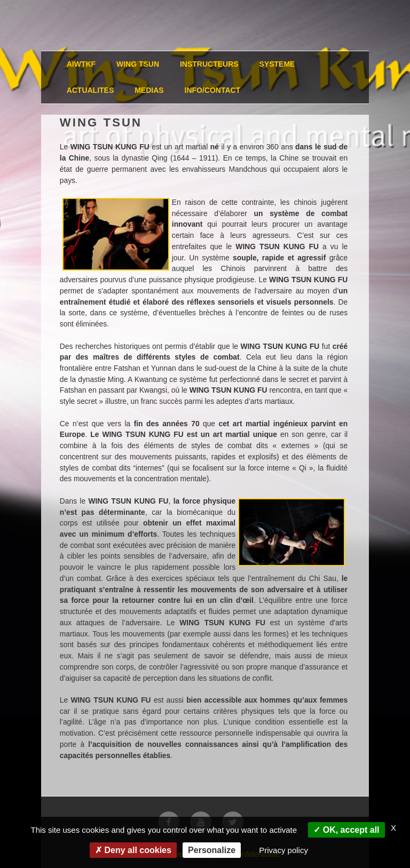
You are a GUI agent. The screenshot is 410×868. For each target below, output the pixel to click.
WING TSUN (138, 64)
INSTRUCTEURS (209, 64)
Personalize (212, 850)
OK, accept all (346, 830)
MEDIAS (149, 90)
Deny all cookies (133, 850)
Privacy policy (283, 850)
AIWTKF (81, 64)
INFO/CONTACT (213, 90)
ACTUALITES (90, 90)
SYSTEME (277, 64)
